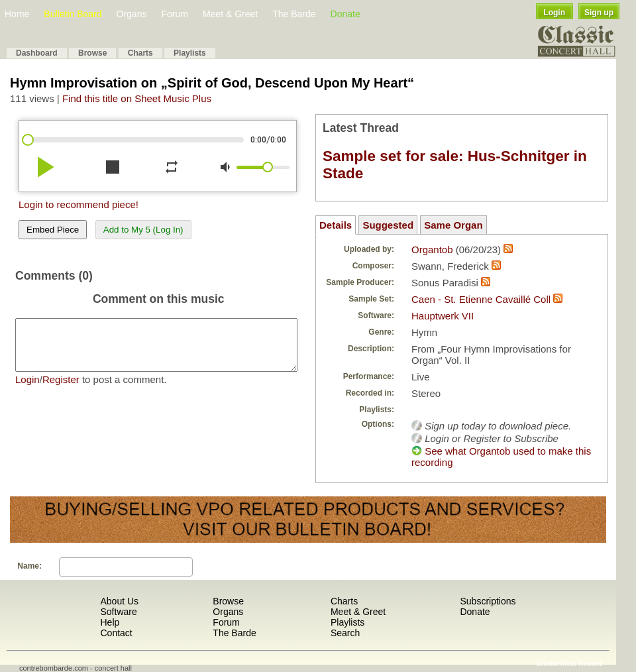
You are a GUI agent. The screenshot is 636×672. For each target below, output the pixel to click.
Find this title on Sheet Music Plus (137, 98)
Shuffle (547, 663)
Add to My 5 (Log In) (143, 230)
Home (17, 14)
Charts (140, 53)
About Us (119, 601)
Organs (132, 14)
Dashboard (37, 53)
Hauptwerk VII (443, 316)
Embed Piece (53, 230)
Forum (174, 14)
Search (345, 633)
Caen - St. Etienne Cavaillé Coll (481, 299)
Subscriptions (488, 601)
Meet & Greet (230, 14)
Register (61, 389)
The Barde (294, 14)
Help (110, 622)
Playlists (190, 53)
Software (118, 612)
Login (554, 13)
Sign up (599, 13)
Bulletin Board (73, 14)
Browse (92, 53)
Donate (345, 14)
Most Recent (581, 663)
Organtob (432, 250)
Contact (116, 633)
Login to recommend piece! (79, 204)
